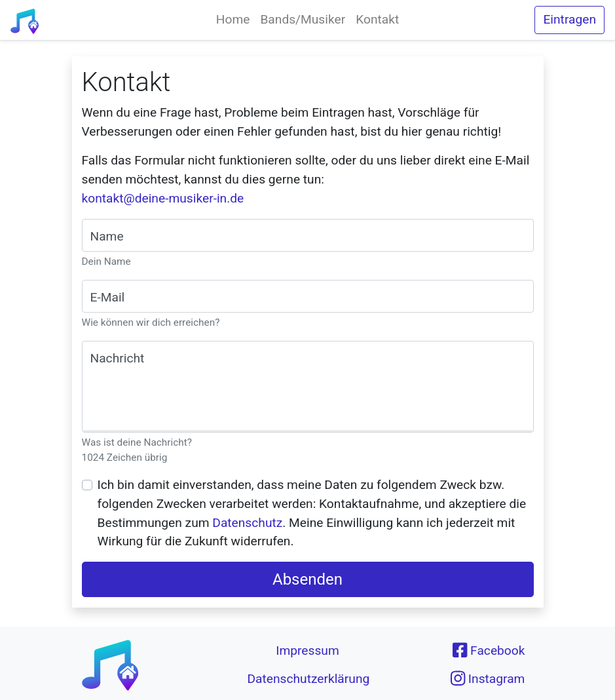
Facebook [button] (489, 650)
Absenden (307, 579)
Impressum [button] (307, 651)
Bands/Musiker (303, 19)
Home (233, 19)
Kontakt (377, 19)
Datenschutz (247, 523)
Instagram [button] (488, 678)
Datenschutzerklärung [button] (308, 679)
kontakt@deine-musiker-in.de (163, 198)
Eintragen (569, 19)
